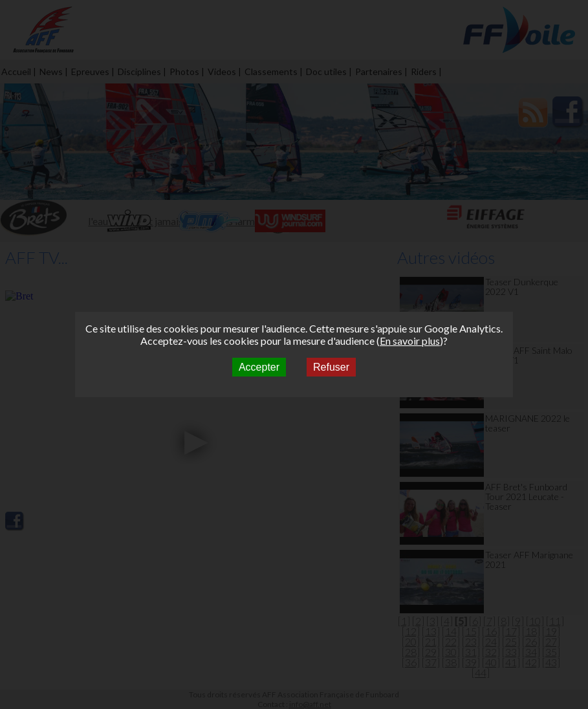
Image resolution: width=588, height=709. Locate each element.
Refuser (331, 367)
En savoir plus (410, 341)
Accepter (259, 367)
